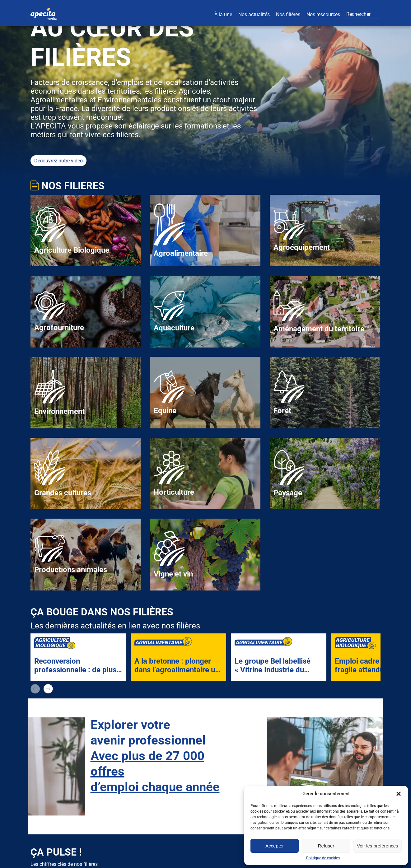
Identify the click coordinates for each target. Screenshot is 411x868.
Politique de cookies (323, 858)
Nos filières (288, 14)
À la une (223, 14)
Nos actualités (254, 14)
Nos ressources (323, 14)
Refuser (326, 846)
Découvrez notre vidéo (58, 161)
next (48, 689)
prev (35, 689)
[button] (399, 794)
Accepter (275, 846)
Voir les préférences (378, 846)
